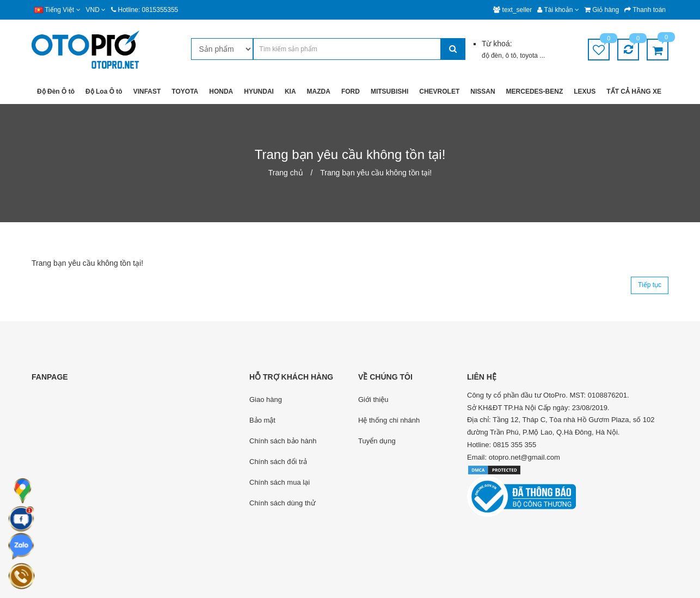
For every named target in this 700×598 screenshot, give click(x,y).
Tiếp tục (650, 285)
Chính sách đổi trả (278, 462)
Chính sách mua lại (280, 482)
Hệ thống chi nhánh (389, 420)
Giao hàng (266, 399)
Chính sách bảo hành (283, 441)
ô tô (511, 56)
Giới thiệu (373, 399)
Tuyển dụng (377, 441)
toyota (530, 56)
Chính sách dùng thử (283, 503)
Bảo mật (262, 420)
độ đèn (492, 56)
